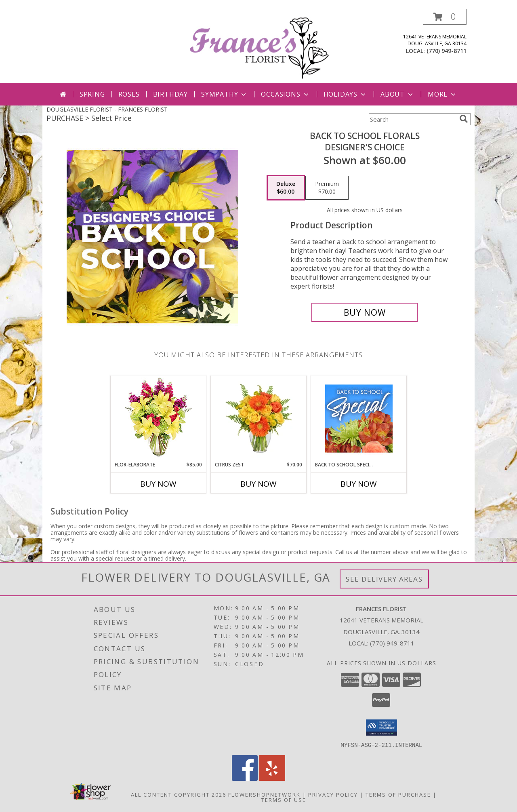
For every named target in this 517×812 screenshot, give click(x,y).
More (442, 94)
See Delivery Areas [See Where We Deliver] (384, 579)
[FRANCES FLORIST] (259, 46)
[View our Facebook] (245, 778)
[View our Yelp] (272, 778)
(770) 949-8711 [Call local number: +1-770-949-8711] (447, 51)
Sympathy (224, 94)
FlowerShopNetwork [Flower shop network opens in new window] (264, 794)
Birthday (170, 94)
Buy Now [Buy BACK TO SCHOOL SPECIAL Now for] (359, 484)
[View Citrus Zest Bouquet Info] (259, 418)
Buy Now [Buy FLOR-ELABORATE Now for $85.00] (158, 484)
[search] (464, 119)
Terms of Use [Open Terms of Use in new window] (284, 799)
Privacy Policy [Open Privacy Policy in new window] (333, 794)
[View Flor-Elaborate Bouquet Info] (159, 419)
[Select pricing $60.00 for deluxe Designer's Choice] (286, 188)
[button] (445, 17)
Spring (92, 94)
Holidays (345, 94)
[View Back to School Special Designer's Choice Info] (359, 418)
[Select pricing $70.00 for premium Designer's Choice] (327, 188)
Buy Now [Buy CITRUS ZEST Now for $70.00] (258, 484)
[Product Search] (412, 119)
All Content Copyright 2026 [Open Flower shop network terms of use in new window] (179, 794)
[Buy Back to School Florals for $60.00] (365, 312)
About (397, 94)
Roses (129, 94)
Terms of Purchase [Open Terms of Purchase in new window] (398, 794)
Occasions (285, 94)
